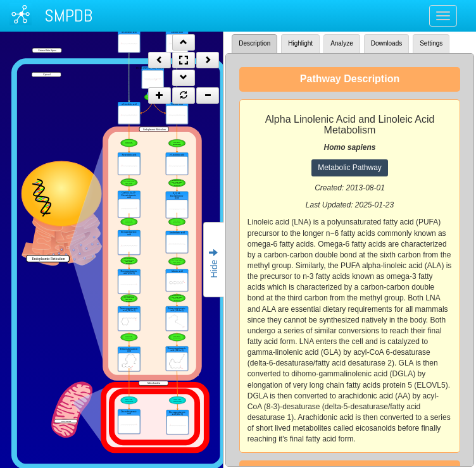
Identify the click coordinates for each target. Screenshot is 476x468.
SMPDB (68, 15)
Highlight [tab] (300, 43)
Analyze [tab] (342, 43)
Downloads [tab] (386, 43)
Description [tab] (254, 43)
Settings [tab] (431, 43)
